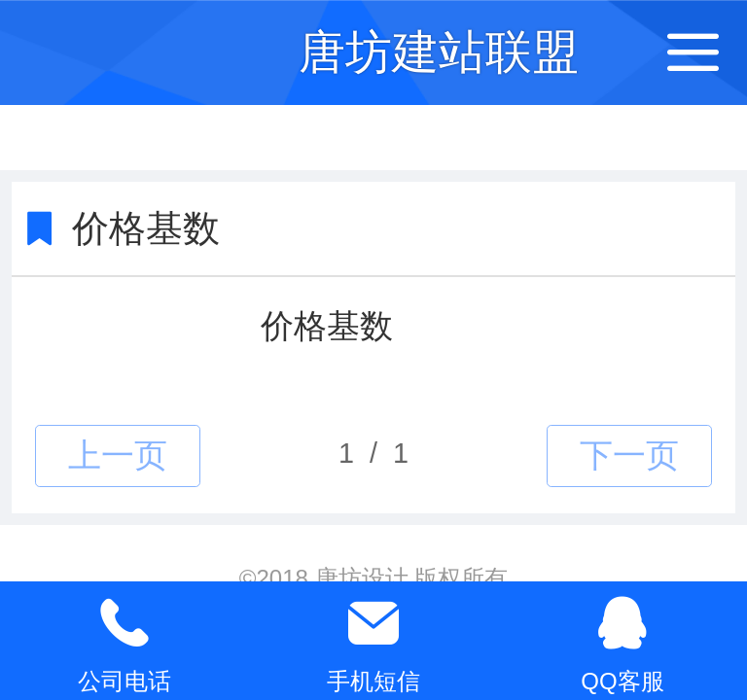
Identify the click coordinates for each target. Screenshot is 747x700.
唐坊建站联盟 (439, 52)
